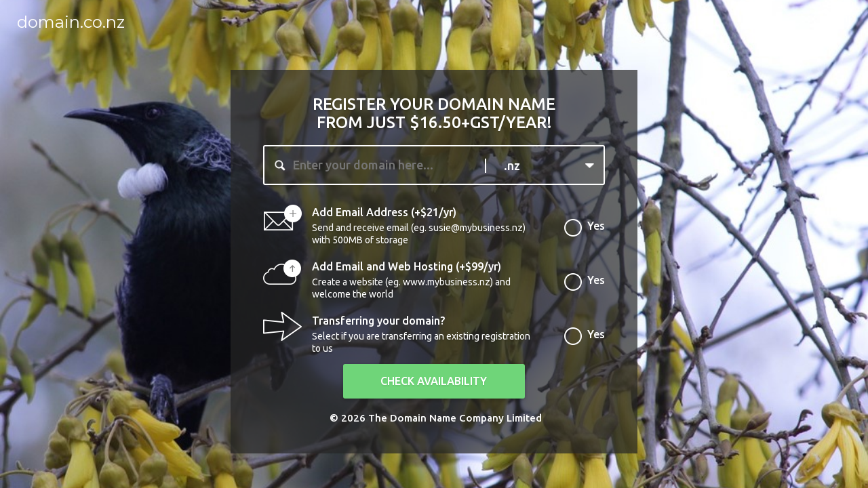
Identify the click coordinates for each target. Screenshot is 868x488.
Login (834, 18)
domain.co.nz (71, 22)
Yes (596, 229)
